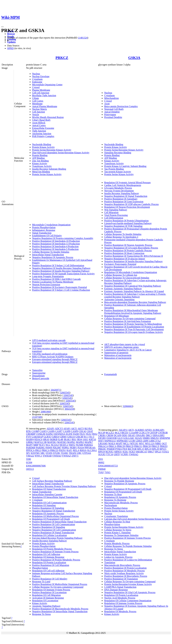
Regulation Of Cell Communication (49, 503)
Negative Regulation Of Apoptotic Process (53, 257)
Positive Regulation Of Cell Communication (54, 524)
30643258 (69, 409)
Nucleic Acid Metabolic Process (120, 598)
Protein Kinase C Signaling (117, 533)
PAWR (49, 448)
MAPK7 (89, 442)
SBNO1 (118, 452)
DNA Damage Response (116, 590)
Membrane (37, 104)
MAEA (112, 444)
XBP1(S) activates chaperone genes (121, 347)
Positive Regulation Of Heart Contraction (124, 253)
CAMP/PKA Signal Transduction (120, 587)
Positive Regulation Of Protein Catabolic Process (128, 251)
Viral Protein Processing (116, 215)
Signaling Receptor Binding (118, 153)
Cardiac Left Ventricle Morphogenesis (123, 185)
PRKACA (103, 446)
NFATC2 (64, 445)
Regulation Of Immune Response (48, 557)
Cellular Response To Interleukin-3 (121, 237)
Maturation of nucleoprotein (118, 355)
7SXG (107, 472)
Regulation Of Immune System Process (51, 590)
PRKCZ (62, 58)
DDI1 (125, 435)
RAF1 (69, 450)
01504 (29, 462)
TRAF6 (72, 453)
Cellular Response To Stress (118, 530)
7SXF (101, 472)
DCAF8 (118, 435)
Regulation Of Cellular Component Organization (128, 601)
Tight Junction (39, 131)
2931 (101, 459)
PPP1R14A (90, 448)
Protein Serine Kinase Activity (47, 174)
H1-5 (92, 437)
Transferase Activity (42, 166)
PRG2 (38, 450)
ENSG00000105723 (108, 466)
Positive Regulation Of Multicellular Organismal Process (60, 584)
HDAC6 (38, 439)
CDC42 (82, 431)
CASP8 (67, 431)
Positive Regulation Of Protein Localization (125, 568)
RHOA (83, 450)
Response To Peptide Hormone (119, 481)
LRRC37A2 (155, 441)
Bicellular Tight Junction (44, 95)
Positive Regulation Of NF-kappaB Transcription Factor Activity (63, 274)
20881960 (46, 412)
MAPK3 (80, 442)
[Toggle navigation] (2, 27)
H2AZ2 (139, 438)
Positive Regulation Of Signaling (48, 508)
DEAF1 (132, 435)
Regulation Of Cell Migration (46, 595)
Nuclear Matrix (39, 109)
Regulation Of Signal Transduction (49, 489)
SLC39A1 (92, 450)
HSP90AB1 (122, 441)
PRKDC (102, 449)
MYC (142, 444)
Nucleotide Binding (42, 144)
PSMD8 (111, 449)
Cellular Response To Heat (117, 522)
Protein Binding (40, 155)
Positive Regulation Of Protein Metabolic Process (56, 560)
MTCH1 (134, 444)
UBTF (117, 454)
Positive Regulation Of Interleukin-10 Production (56, 241)
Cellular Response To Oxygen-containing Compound (130, 319)
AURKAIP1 (158, 430)
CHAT (90, 431)
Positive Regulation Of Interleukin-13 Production (56, 244)
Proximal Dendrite (113, 117)
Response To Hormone (115, 500)
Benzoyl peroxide (41, 378)
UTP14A (87, 453)
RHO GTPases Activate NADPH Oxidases (53, 357)
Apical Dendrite (112, 112)
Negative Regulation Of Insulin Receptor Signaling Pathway (61, 268)
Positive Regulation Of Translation (121, 579)
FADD (76, 434)
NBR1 (158, 444)
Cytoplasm (37, 79)
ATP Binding (38, 158)
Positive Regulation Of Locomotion (49, 592)
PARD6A (88, 445)
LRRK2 (30, 442)
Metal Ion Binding (41, 172)
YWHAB (47, 456)
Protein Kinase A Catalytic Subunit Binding (125, 166)
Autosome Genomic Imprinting (119, 299)
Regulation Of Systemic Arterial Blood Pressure (127, 182)
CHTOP (153, 433)
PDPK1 (66, 448)
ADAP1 (50, 429)
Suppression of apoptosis (116, 353)
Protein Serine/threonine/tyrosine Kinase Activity (128, 584)
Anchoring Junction (42, 134)
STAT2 (166, 452)
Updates (11, 42)
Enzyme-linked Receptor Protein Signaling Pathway (57, 538)
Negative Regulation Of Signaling (49, 527)
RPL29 (155, 449)
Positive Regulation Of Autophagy (121, 199)
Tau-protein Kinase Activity (118, 172)
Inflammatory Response (44, 230)
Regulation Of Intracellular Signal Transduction (55, 497)
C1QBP (35, 431)
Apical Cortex (39, 125)
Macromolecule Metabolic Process (121, 503)
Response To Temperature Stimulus (121, 535)
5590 (28, 459)
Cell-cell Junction (41, 93)
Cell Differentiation (114, 218)
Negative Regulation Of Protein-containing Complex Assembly (63, 238)
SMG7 (151, 452)
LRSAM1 (103, 444)
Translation (110, 562)
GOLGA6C (129, 438)
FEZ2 (88, 434)
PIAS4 (81, 448)
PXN (125, 449)
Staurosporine (39, 373)
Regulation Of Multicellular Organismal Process (55, 516)
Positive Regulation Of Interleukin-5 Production (55, 249)
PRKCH (147, 446)
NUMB (79, 445)
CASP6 (51, 431)
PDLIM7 (57, 448)
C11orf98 (133, 433)
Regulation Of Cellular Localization (50, 535)
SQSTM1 (35, 453)
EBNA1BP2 (159, 435)
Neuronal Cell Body (114, 109)
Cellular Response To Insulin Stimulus (51, 252)
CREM (110, 435)
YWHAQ (57, 456)
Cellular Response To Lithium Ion (121, 275)
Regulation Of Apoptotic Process (48, 513)
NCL (48, 445)
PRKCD (54, 450)
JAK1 (85, 439)
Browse (11, 34)
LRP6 (146, 441)
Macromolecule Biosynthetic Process (122, 565)
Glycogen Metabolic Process (118, 188)
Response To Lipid (41, 582)
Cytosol (36, 87)
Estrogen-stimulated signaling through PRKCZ (55, 359)
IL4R (61, 439)
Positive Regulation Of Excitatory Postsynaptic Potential (59, 287)
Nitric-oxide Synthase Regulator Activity (124, 573)
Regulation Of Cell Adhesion (46, 554)
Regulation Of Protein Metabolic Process (52, 549)
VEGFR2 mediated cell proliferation (50, 354)
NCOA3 (55, 445)
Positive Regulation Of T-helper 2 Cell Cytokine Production (61, 290)
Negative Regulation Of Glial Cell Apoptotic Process (130, 592)
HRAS (46, 439)
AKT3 (81, 429)
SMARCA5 (141, 452)
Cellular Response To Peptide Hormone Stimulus (128, 546)
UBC (79, 453)
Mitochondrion (111, 98)
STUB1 (57, 453)
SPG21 (158, 452)
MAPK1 (71, 442)
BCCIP (102, 433)
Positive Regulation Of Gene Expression (124, 202)
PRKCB (121, 446)
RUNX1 (110, 452)
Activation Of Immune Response (48, 598)
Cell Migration (111, 212)
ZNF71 (75, 456)
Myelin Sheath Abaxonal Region (48, 117)
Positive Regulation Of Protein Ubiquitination (126, 221)
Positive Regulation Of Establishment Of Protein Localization (134, 327)
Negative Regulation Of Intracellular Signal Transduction (60, 611)
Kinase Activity (40, 163)
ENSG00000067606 (36, 466)
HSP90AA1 (110, 441)
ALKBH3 (140, 430)
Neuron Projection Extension (46, 285)
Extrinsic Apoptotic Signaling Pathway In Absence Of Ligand (134, 291)
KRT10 (92, 439)
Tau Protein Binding (114, 169)
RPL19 (148, 449)
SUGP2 (102, 454)
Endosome (37, 82)
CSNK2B (40, 434)
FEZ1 (82, 434)
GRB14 (56, 437)
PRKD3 (164, 446)
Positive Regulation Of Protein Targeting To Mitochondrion (133, 324)
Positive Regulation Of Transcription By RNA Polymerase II (133, 256)
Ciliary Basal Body (41, 120)
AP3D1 (148, 430)
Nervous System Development (119, 191)
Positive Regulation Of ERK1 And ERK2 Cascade (56, 279)
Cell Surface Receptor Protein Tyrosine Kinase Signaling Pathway (64, 486)
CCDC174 (144, 433)
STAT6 (49, 453)
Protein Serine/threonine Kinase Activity (52, 150)
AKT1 (74, 429)
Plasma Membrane (41, 90)
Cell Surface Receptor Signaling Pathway (52, 481)
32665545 (65, 393)
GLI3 (120, 438)
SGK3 (132, 452)
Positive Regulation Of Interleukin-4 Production (55, 246)
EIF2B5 (102, 438)
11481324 (83, 38)
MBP (36, 445)
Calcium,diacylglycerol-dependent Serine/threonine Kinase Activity (137, 519)
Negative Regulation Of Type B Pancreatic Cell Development (134, 329)
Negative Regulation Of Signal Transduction (126, 196)
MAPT (29, 445)
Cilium (35, 98)
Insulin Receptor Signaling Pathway (122, 193)
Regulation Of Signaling (44, 505)
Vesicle (36, 114)
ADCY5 (59, 429)
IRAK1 (67, 439)
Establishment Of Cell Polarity (47, 236)
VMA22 (30, 456)
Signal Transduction (42, 233)
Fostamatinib (110, 374)
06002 (101, 462)
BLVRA (88, 429)
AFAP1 (67, 429)
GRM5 (63, 437)
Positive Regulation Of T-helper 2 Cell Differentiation (58, 265)
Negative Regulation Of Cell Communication (54, 530)
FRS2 (95, 434)
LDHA (139, 441)
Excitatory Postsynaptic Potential (120, 264)
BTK (28, 431)
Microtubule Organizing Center (47, 85)
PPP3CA (30, 450)
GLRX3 (47, 437)
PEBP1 (73, 448)
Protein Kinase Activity (43, 147)
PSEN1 (62, 450)
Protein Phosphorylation (44, 227)
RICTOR (132, 449)
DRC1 (149, 435)
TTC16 (110, 454)
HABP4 (30, 439)
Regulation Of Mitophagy (117, 316)
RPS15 (163, 449)
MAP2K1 (52, 442)
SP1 (28, 453)
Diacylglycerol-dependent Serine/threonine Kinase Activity (61, 153)
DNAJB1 (141, 435)
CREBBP (31, 434)
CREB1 (102, 435)
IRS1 (74, 439)
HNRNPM (165, 438)
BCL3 (118, 433)
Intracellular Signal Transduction (48, 255)
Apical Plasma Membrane (45, 106)
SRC (43, 453)
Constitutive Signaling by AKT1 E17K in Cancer (128, 350)
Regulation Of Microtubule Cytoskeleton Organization (131, 272)
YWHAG (134, 454)
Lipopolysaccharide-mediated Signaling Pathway (128, 223)
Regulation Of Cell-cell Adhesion (48, 571)
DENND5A (60, 434)
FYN (28, 437)
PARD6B (31, 448)
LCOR (132, 441)
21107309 (37, 417)
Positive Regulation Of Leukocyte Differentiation (128, 560)
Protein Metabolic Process (117, 543)
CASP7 (59, 431)
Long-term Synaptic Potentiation (48, 276)
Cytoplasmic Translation (116, 516)
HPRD (10, 48)
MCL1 (126, 444)
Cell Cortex (38, 101)
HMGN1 (155, 438)
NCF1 (42, 445)
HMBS (146, 438)
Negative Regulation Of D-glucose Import (125, 259)
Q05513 (30, 469)
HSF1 (101, 441)
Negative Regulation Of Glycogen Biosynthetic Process (131, 248)
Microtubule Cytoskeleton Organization (51, 225)
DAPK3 (50, 434)
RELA (76, 450)
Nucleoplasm (110, 505)
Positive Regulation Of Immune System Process (55, 552)
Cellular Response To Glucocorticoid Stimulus (127, 278)
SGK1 (125, 452)
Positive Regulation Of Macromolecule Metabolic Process (60, 609)
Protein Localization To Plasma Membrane (53, 282)
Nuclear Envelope (41, 76)
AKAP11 (123, 430)
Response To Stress (41, 614)
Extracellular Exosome (43, 128)
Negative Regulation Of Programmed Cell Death (128, 489)
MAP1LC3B (41, 442)
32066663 (128, 406)
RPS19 (101, 452)
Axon (107, 104)
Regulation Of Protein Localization (49, 562)
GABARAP (37, 437)
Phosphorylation (40, 568)
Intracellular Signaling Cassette (47, 494)
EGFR (69, 434)
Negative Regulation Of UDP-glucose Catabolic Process (131, 204)
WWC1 (38, 456)
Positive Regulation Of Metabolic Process (124, 571)
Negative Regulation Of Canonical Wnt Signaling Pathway (133, 286)
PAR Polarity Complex (43, 136)
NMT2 (72, 445)
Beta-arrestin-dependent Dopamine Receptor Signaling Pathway (135, 302)
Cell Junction (39, 112)
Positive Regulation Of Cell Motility (50, 579)
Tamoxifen (37, 370)
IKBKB (54, 439)
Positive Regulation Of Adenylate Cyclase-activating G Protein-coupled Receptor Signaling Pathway (135, 295)
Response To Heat (113, 494)
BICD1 (125, 433)
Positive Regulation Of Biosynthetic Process (126, 576)
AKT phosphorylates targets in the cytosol (125, 344)
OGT (164, 444)
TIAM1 (65, 453)
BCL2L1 (110, 433)
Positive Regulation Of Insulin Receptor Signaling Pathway (61, 271)
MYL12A (150, 444)
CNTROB (163, 433)
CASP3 (43, 431)
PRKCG (138, 446)
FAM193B (112, 438)
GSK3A (134, 58)
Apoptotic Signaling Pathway (46, 606)
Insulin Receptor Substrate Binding (49, 169)
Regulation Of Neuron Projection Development (127, 207)
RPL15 (141, 449)
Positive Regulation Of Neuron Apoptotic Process (128, 245)
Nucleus (36, 74)
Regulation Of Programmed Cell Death (51, 519)
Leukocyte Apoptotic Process (118, 557)
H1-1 (86, 437)
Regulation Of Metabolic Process (120, 611)
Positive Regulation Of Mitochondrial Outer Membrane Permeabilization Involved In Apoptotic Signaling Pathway (133, 312)
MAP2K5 (62, 442)
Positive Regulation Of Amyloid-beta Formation (127, 321)
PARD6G (40, 448)
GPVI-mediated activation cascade (49, 340)
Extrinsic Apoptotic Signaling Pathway (123, 289)
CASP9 (74, 431)
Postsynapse (110, 114)
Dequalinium (38, 376)
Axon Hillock (39, 123)
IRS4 (80, 439)
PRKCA (46, 450)
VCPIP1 (124, 454)
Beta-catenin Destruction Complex (121, 106)
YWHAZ (66, 456)
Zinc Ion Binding (40, 161)
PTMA (118, 449)
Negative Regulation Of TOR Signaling (123, 226)
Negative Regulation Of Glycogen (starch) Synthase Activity (133, 332)
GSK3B (79, 437)
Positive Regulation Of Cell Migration (51, 565)
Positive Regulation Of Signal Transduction (53, 533)
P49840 (102, 469)
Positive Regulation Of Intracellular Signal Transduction (59, 522)
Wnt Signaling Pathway (116, 210)
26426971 (55, 390)
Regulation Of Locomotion (45, 601)
